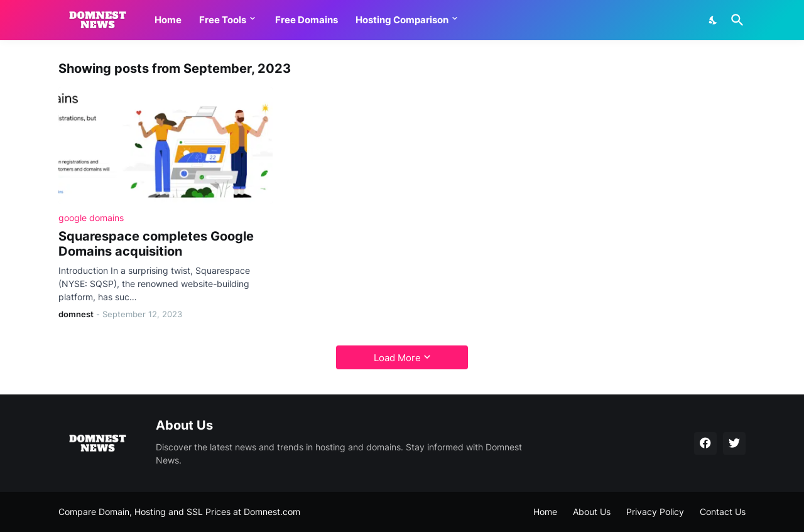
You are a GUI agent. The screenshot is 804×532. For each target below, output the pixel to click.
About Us (592, 512)
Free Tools (223, 20)
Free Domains (307, 20)
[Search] (735, 20)
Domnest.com (272, 512)
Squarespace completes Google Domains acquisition (156, 244)
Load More (397, 358)
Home (168, 20)
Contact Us (723, 512)
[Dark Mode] (714, 20)
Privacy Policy (655, 512)
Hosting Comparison (402, 20)
